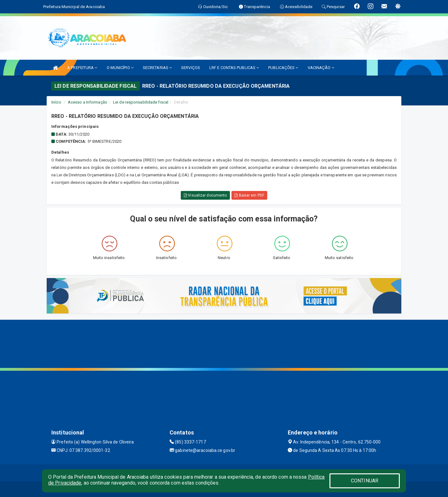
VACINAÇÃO (321, 68)
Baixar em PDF (249, 195)
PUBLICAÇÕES (283, 68)
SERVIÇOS (191, 68)
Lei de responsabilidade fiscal (141, 102)
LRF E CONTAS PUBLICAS (234, 68)
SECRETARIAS (157, 68)
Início (56, 102)
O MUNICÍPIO (120, 68)
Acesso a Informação (88, 102)
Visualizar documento (205, 195)
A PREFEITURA (82, 68)
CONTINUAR (365, 481)
